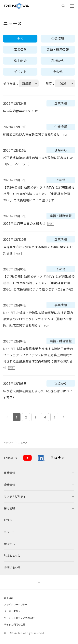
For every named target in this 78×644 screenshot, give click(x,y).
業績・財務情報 (58, 49)
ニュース (23, 442)
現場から (58, 60)
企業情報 (58, 38)
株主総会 (20, 60)
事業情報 (20, 49)
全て (20, 38)
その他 (58, 71)
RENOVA (8, 442)
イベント (20, 71)
